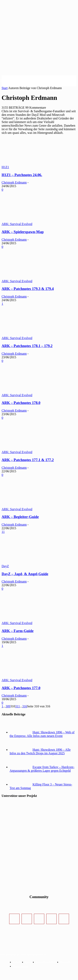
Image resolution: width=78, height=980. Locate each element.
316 (25, 706)
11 (3, 532)
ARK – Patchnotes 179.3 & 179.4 (28, 289)
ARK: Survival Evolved (17, 224)
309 (8, 706)
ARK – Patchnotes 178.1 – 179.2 (27, 346)
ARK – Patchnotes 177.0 (21, 688)
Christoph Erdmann (14, 182)
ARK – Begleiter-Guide (20, 517)
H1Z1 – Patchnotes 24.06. (22, 175)
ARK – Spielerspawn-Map (23, 232)
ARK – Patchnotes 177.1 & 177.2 (28, 460)
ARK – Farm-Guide (18, 631)
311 (17, 706)
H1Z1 (5, 167)
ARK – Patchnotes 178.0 (21, 403)
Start (5, 88)
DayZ (5, 566)
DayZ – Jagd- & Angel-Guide (25, 574)
